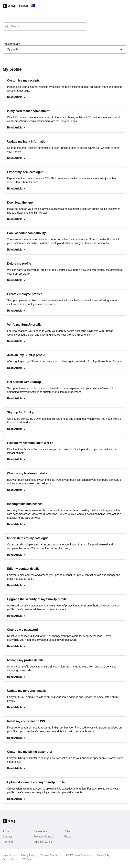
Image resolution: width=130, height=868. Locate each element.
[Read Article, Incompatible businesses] (65, 524)
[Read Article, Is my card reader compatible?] (65, 128)
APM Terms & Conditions (79, 855)
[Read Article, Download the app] (65, 219)
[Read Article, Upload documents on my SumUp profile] (65, 799)
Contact (7, 837)
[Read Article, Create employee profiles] (65, 311)
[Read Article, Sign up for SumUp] (65, 429)
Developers (40, 831)
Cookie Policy (104, 855)
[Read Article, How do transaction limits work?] (65, 460)
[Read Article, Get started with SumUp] (65, 398)
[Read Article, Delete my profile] (65, 280)
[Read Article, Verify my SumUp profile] (65, 341)
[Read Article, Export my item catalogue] (65, 189)
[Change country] (33, 6)
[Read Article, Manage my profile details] (65, 677)
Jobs (67, 831)
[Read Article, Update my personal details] (65, 707)
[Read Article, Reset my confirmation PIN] (65, 738)
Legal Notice (9, 855)
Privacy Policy (28, 855)
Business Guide (43, 842)
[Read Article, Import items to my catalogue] (65, 555)
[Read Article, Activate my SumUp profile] (65, 368)
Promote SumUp (43, 837)
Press (68, 837)
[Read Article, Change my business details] (65, 490)
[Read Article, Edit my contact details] (65, 585)
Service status (10, 859)
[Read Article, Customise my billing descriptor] (65, 768)
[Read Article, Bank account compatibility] (65, 250)
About (6, 831)
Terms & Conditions (50, 855)
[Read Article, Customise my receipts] (65, 97)
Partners (8, 842)
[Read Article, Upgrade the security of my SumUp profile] (65, 616)
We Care (27, 859)
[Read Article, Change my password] (65, 646)
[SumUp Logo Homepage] (11, 6)
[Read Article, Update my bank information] (65, 158)
